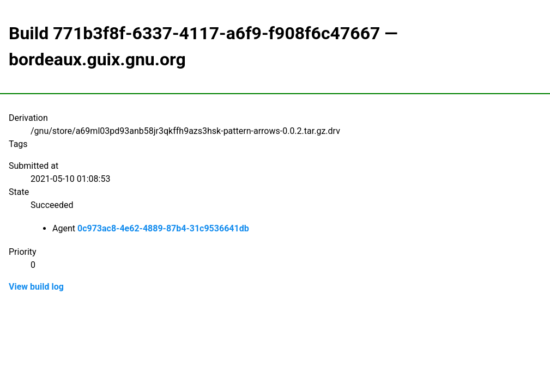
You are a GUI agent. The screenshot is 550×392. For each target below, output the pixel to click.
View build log (36, 287)
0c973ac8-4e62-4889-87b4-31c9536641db (163, 228)
